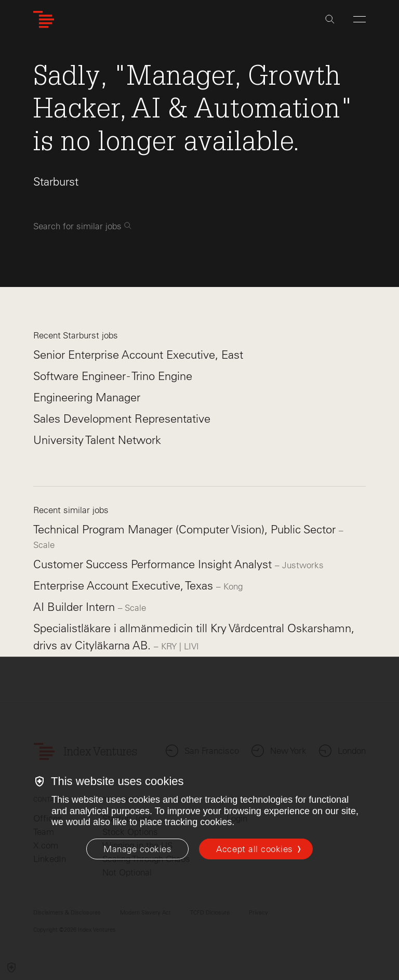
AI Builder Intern (76, 607)
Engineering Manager (87, 397)
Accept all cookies (254, 849)
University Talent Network (97, 440)
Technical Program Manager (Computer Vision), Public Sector (186, 530)
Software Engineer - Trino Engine (113, 376)
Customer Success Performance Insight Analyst (154, 564)
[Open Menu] (360, 19)
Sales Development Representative (122, 419)
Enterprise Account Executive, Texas (125, 586)
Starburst (56, 182)
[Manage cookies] (137, 849)
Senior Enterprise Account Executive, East (138, 355)
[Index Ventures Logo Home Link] (44, 19)
